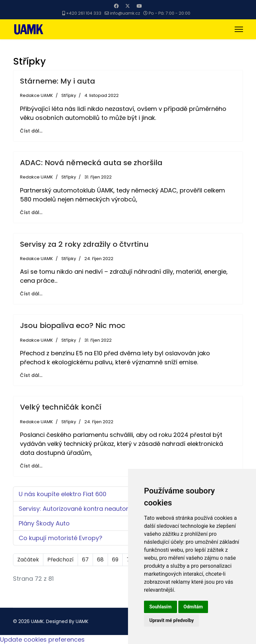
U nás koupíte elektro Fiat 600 (62, 494)
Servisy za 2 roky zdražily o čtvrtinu (84, 244)
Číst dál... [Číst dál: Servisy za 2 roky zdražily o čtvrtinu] (31, 294)
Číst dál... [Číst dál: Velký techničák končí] (31, 466)
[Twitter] (128, 6)
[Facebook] (116, 6)
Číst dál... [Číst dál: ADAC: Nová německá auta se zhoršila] (31, 212)
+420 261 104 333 (84, 13)
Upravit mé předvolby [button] (171, 620)
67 (85, 560)
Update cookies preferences (42, 640)
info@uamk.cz (125, 13)
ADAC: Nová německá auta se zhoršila (91, 163)
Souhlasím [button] (160, 607)
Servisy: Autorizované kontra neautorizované (85, 509)
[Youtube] (139, 6)
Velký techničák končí (61, 407)
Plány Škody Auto (44, 523)
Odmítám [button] (193, 607)
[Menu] (239, 29)
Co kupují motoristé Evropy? (60, 538)
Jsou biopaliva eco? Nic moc (73, 325)
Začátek (28, 560)
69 (115, 560)
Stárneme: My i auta (57, 81)
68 (100, 560)
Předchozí (60, 560)
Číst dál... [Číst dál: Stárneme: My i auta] (31, 131)
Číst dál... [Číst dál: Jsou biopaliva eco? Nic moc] (31, 375)
